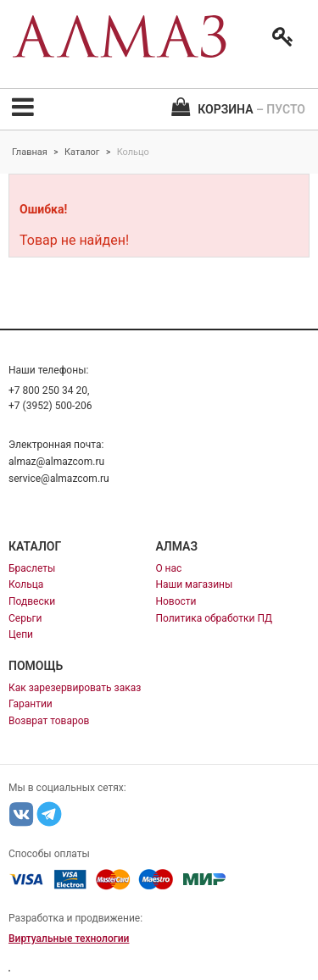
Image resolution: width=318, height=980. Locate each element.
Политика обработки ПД (214, 618)
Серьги (25, 618)
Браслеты (32, 568)
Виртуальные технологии (69, 938)
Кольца (26, 584)
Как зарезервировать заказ (75, 688)
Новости (176, 601)
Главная (30, 152)
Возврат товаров (49, 721)
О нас (168, 568)
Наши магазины (194, 584)
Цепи (21, 634)
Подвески (32, 601)
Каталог (82, 152)
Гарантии (31, 704)
